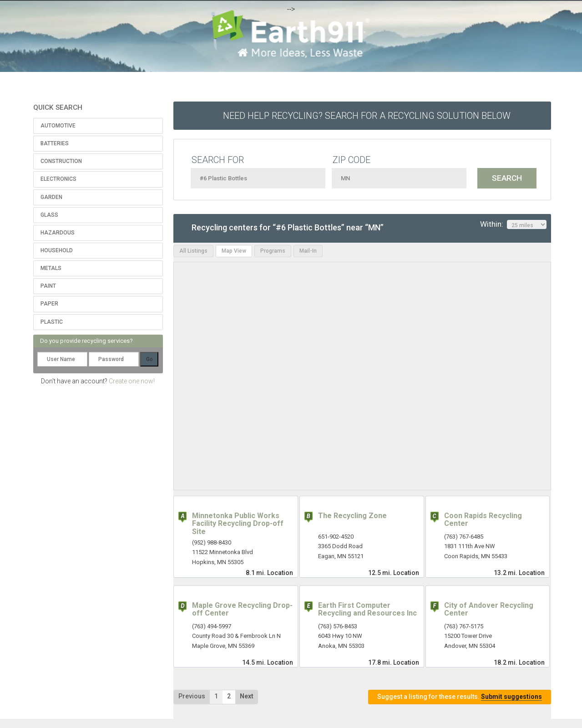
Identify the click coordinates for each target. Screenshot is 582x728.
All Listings (193, 251)
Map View (234, 251)
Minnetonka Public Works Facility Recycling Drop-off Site (238, 524)
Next (247, 696)
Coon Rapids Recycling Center (483, 520)
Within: (513, 224)
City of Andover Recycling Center (489, 609)
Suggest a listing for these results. (460, 697)
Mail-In (308, 251)
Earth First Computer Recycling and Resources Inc (367, 609)
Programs (273, 251)
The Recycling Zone (352, 516)
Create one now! (132, 381)
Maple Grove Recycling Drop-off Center (242, 609)
